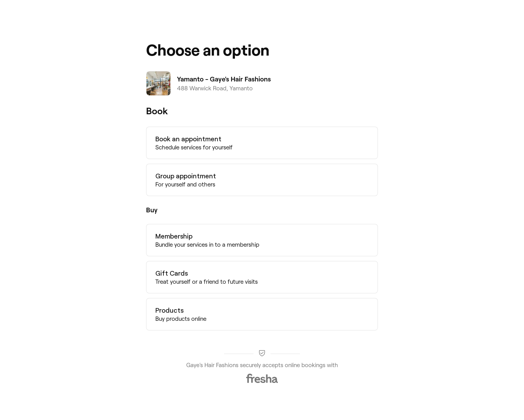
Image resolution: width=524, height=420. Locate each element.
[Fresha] (262, 378)
